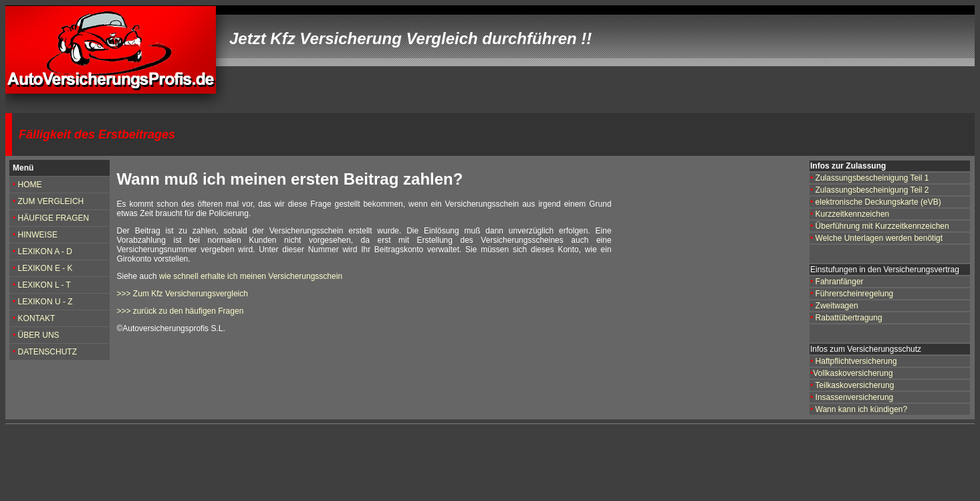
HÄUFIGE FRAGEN (54, 218)
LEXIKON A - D (45, 252)
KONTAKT (35, 318)
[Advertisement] (255, 463)
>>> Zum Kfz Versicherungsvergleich (182, 294)
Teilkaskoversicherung (854, 385)
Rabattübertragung (849, 318)
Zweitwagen (837, 306)
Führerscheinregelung (853, 294)
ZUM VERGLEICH (49, 201)
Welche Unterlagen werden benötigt (879, 238)
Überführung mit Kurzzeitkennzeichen (882, 226)
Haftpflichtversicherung (856, 361)
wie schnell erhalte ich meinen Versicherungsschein (251, 276)
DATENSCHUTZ (47, 352)
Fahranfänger (840, 282)
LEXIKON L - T (44, 285)
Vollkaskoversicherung (853, 373)
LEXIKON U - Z (45, 302)
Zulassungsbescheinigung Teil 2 (871, 190)
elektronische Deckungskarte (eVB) (878, 202)
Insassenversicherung (855, 397)
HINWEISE (38, 235)
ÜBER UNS (39, 335)
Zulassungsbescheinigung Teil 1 (872, 178)
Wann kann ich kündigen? (862, 409)
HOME (30, 185)
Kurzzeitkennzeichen (853, 214)
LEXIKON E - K (45, 268)
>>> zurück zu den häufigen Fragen (180, 311)
